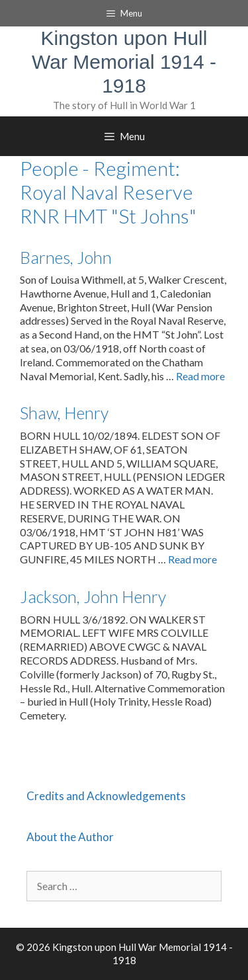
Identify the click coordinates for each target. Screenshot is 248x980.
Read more (200, 376)
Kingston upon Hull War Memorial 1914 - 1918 (124, 62)
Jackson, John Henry (93, 596)
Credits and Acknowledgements (106, 796)
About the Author (70, 837)
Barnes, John (66, 257)
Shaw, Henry (64, 413)
